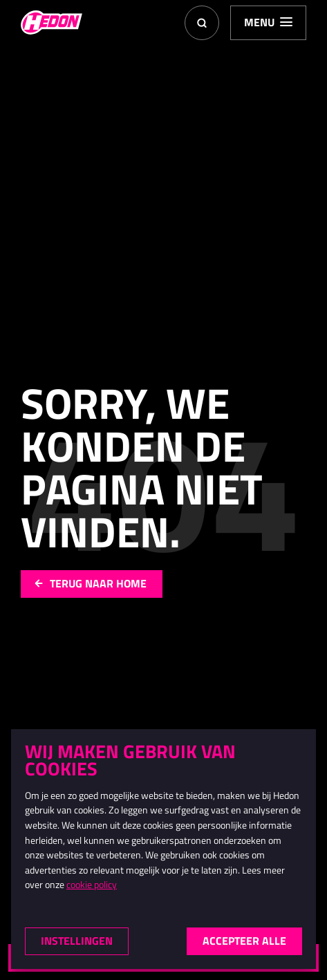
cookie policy (92, 885)
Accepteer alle (244, 941)
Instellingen (77, 941)
